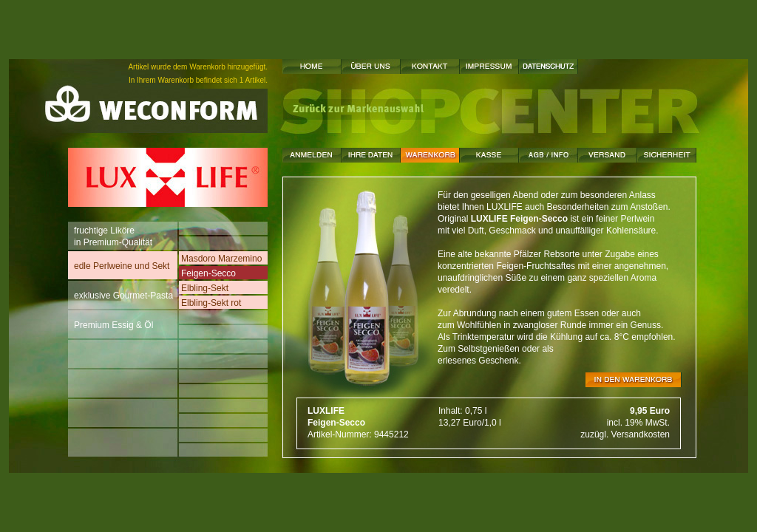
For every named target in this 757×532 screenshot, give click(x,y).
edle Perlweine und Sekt (122, 263)
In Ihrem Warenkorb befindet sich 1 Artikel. (198, 80)
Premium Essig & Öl (114, 322)
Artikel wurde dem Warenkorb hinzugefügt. (198, 67)
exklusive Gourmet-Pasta (124, 292)
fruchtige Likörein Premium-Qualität (113, 236)
